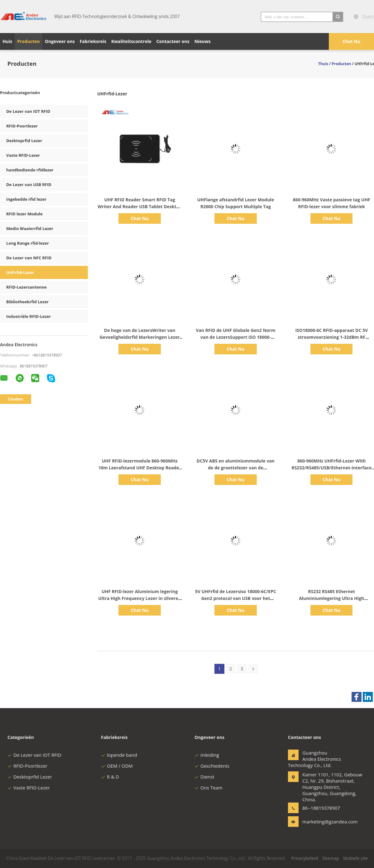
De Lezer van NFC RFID (29, 258)
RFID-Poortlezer (22, 126)
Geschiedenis (212, 766)
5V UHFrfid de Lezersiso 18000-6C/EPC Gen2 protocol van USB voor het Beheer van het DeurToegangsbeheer (236, 598)
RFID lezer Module (24, 214)
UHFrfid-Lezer (20, 272)
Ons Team (209, 788)
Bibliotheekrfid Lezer (27, 302)
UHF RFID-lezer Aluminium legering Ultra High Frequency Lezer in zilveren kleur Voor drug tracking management (140, 598)
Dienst (204, 777)
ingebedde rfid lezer (26, 199)
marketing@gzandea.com (322, 822)
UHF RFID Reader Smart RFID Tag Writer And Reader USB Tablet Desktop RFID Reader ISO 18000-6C (140, 206)
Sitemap (331, 858)
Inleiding (207, 755)
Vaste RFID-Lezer (23, 155)
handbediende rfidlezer (30, 170)
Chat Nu (351, 41)
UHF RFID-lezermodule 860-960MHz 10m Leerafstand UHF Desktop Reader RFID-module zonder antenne (140, 468)
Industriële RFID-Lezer (29, 316)
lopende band (119, 755)
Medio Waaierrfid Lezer (30, 228)
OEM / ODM (117, 766)
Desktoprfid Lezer (24, 141)
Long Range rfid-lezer (28, 243)
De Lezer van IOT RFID (28, 111)
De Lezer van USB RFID (29, 185)
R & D (110, 777)
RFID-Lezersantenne (26, 287)
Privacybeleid (304, 858)
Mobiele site (355, 858)
